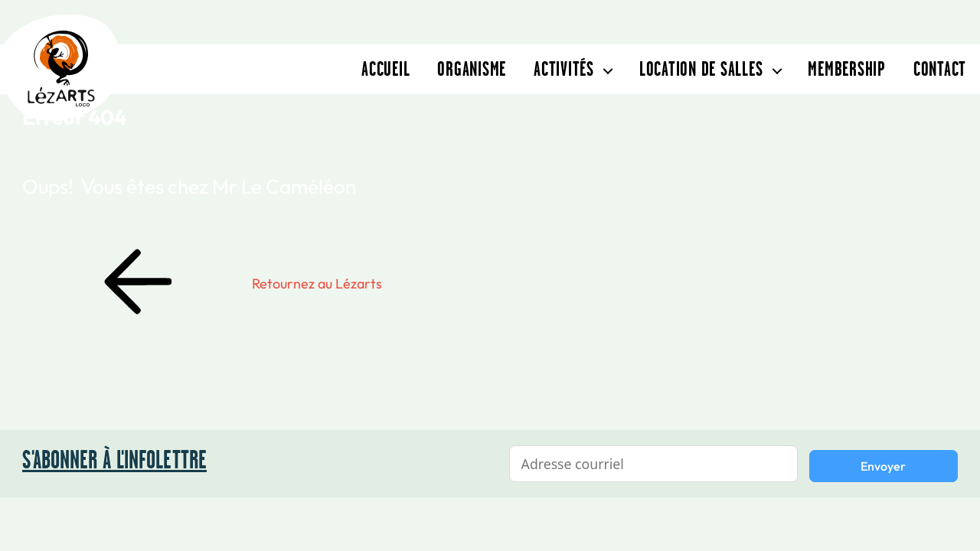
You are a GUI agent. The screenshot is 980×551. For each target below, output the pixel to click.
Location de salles (701, 69)
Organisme (472, 69)
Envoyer (883, 466)
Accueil (385, 69)
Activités (564, 69)
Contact (940, 69)
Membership (847, 69)
